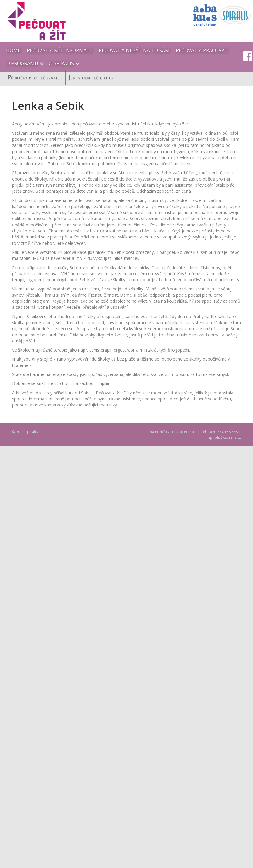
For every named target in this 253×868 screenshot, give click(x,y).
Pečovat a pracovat (202, 50)
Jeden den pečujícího (91, 73)
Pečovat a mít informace (60, 50)
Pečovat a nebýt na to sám (134, 50)
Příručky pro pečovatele (35, 73)
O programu (22, 63)
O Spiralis (61, 63)
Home (13, 50)
